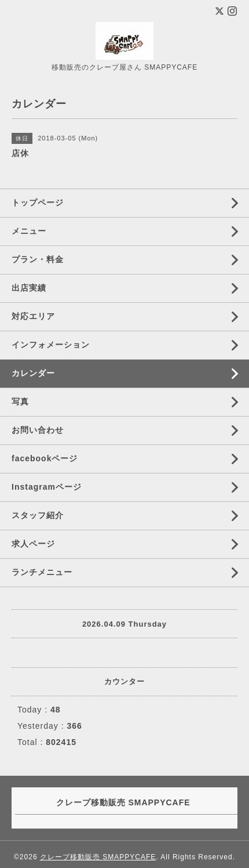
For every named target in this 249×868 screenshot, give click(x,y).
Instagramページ (47, 487)
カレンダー (33, 373)
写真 (20, 402)
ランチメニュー (42, 572)
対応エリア (33, 316)
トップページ (38, 202)
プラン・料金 (38, 259)
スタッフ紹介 (38, 515)
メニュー (29, 231)
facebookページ (45, 458)
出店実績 (29, 288)
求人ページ (33, 544)
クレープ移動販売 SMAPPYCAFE (98, 857)
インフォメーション (51, 345)
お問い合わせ (38, 430)
